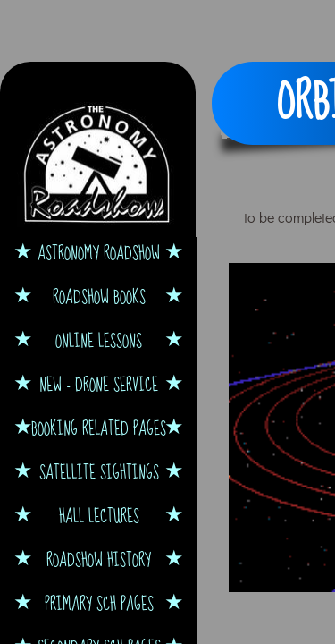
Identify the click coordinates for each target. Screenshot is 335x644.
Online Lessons (99, 340)
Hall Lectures (99, 516)
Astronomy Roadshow (99, 253)
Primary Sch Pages (99, 603)
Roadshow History (99, 559)
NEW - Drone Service (99, 384)
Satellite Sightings (99, 472)
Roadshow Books (99, 297)
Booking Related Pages (99, 428)
